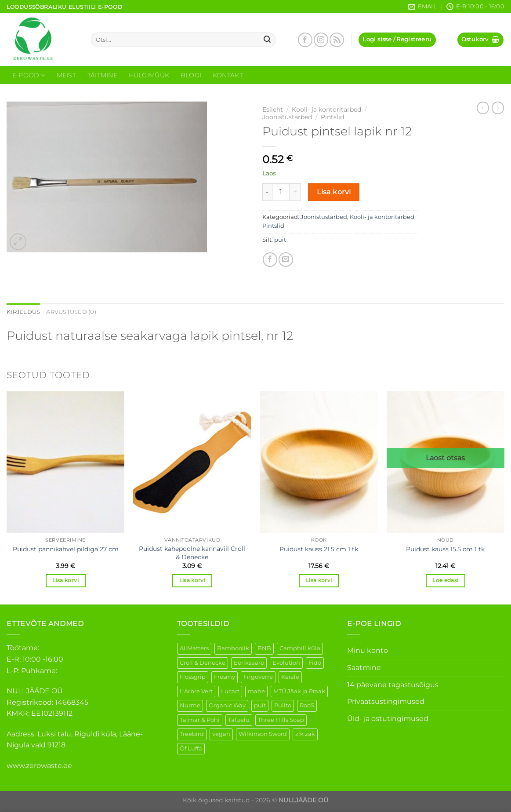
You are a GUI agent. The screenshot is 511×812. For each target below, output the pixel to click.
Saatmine (364, 668)
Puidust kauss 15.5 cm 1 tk (445, 549)
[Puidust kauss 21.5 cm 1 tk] (319, 462)
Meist (66, 75)
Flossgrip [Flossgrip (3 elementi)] (193, 677)
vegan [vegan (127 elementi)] (221, 734)
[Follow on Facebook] (305, 40)
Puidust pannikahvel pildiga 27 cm (66, 549)
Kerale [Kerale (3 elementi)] (290, 677)
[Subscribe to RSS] (337, 40)
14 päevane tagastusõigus (393, 685)
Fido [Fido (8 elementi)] (315, 663)
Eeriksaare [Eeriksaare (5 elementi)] (249, 663)
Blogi (191, 75)
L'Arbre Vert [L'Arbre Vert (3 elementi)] (196, 691)
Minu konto (368, 650)
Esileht (273, 109)
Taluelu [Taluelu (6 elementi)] (239, 720)
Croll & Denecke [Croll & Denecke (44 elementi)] (203, 663)
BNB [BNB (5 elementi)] (264, 648)
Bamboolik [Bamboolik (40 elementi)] (233, 648)
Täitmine (102, 75)
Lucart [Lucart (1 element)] (230, 691)
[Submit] (267, 40)
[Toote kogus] (281, 192)
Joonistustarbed (287, 117)
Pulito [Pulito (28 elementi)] (283, 705)
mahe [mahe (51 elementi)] (256, 691)
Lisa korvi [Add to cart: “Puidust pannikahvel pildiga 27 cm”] (65, 580)
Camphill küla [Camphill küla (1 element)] (300, 648)
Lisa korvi (334, 192)
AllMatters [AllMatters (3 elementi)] (194, 648)
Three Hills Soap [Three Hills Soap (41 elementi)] (281, 720)
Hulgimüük (149, 75)
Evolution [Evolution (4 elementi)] (286, 663)
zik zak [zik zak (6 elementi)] (305, 734)
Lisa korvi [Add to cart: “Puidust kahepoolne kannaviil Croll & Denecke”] (192, 580)
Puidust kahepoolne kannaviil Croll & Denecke (192, 553)
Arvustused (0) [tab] (71, 312)
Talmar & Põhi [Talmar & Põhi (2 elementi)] (200, 720)
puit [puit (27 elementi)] (260, 705)
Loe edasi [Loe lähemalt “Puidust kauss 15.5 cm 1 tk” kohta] (445, 580)
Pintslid (332, 117)
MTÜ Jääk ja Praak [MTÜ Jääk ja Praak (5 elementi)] (299, 691)
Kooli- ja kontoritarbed (326, 109)
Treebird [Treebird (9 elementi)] (192, 734)
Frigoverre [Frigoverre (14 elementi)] (258, 677)
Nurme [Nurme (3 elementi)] (190, 705)
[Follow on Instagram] (321, 40)
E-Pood (29, 75)
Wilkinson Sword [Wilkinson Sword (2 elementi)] (263, 734)
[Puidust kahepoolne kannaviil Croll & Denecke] (192, 462)
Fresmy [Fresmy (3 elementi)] (225, 677)
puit (280, 240)
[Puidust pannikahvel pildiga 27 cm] (66, 462)
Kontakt (228, 75)
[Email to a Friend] (286, 260)
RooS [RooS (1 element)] (307, 705)
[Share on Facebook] (270, 260)
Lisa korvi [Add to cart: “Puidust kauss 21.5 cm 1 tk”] (319, 580)
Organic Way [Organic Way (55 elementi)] (227, 705)
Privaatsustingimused (386, 701)
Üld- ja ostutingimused (388, 719)
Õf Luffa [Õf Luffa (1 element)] (191, 748)
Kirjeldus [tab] (23, 312)
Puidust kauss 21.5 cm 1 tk (319, 549)
